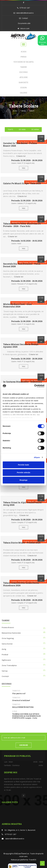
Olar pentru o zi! (19, 694)
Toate (10, 129)
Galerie (24, 93)
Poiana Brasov (8, 627)
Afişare (37, 457)
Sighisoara (6, 660)
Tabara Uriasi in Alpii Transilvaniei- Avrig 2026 (23, 504)
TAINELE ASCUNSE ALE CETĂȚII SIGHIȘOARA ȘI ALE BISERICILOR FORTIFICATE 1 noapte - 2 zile (26, 716)
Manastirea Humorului (11, 633)
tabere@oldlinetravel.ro (25, 13)
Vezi (24, 168)
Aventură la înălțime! (21, 700)
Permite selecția (23, 472)
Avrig (4, 649)
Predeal (5, 654)
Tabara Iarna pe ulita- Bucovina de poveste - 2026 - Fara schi (22, 225)
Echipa (24, 88)
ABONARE (24, 745)
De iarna (35, 129)
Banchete (23, 82)
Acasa (24, 52)
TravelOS (32, 860)
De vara (22, 129)
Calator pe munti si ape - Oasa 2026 (22, 183)
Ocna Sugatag (8, 638)
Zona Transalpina (9, 665)
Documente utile (24, 23)
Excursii (24, 72)
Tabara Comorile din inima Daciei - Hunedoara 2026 (22, 584)
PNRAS (23, 57)
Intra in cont (25, 28)
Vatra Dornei (7, 644)
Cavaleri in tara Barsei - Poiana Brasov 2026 (20, 145)
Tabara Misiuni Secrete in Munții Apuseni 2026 (21, 346)
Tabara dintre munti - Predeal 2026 (22, 543)
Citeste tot (21, 156)
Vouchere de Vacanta (23, 62)
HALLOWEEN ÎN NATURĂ (23, 707)
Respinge (24, 480)
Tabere (24, 67)
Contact (25, 18)
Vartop (5, 671)
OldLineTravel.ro (22, 854)
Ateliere (24, 77)
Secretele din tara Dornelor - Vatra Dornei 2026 (22, 265)
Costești (5, 676)
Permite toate (23, 465)
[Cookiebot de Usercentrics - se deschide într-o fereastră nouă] (34, 386)
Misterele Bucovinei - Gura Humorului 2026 (17, 305)
